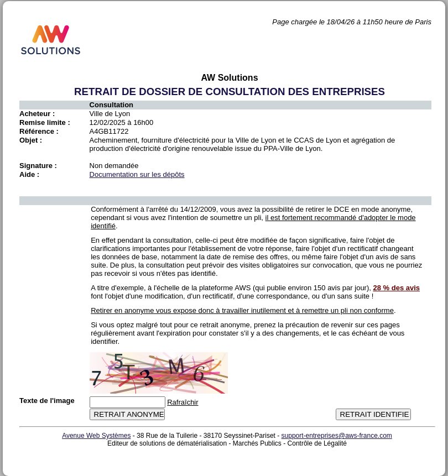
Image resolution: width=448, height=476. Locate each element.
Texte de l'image (47, 401)
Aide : (29, 174)
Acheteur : (37, 114)
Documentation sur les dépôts (137, 174)
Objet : (31, 140)
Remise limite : (45, 122)
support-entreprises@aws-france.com (337, 436)
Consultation (111, 105)
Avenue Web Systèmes (96, 436)
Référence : (39, 131)
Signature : (38, 166)
